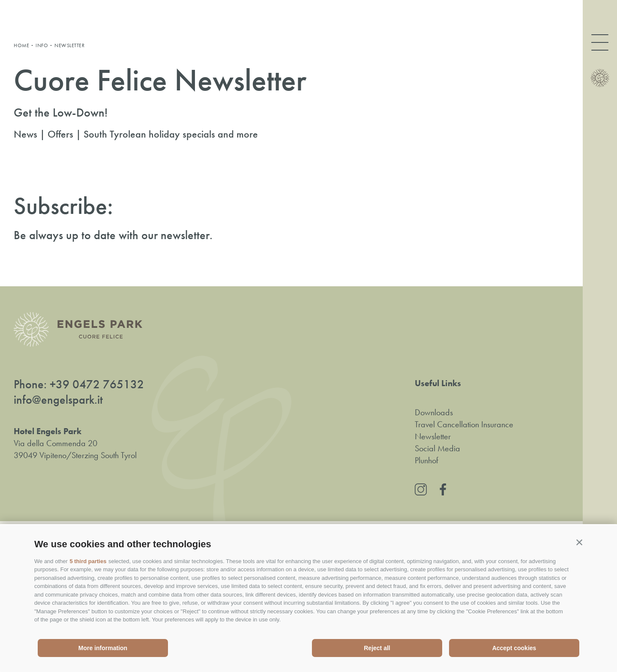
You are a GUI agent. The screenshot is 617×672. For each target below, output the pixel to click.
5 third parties (88, 561)
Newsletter (433, 436)
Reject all (377, 648)
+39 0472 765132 (97, 384)
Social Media (437, 448)
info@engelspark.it (58, 400)
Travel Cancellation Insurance (464, 424)
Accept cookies (514, 648)
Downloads (434, 412)
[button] (579, 542)
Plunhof (427, 460)
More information (103, 648)
